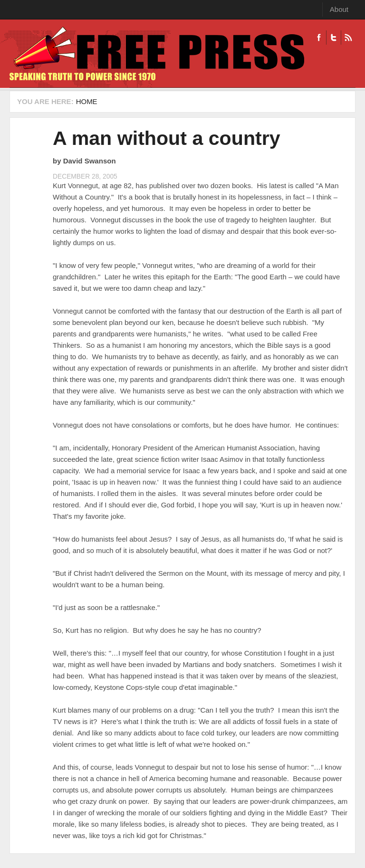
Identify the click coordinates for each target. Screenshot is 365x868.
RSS (348, 38)
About (339, 9)
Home (87, 101)
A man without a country (167, 138)
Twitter (333, 38)
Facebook (319, 38)
